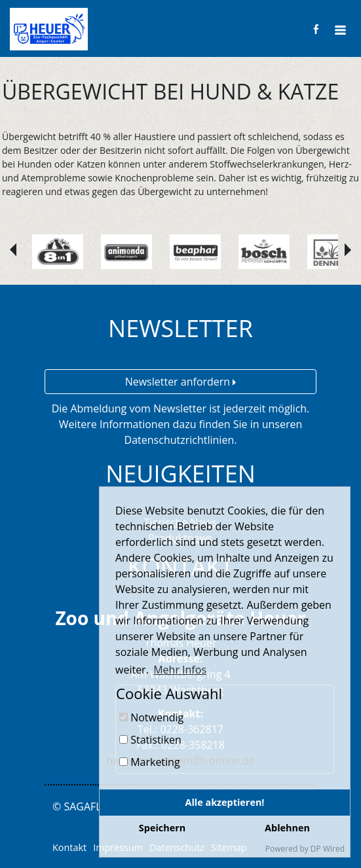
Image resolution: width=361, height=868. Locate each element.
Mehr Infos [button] (180, 670)
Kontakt (69, 847)
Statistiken (150, 740)
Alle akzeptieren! (225, 802)
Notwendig (151, 717)
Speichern (162, 828)
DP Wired (328, 849)
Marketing (150, 762)
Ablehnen (287, 828)
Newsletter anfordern (181, 382)
